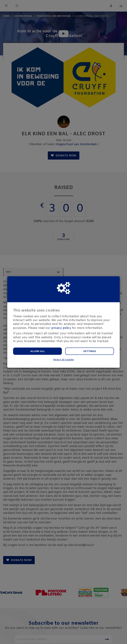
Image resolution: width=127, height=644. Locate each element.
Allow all (38, 351)
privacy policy (61, 328)
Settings (90, 351)
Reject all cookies (64, 360)
